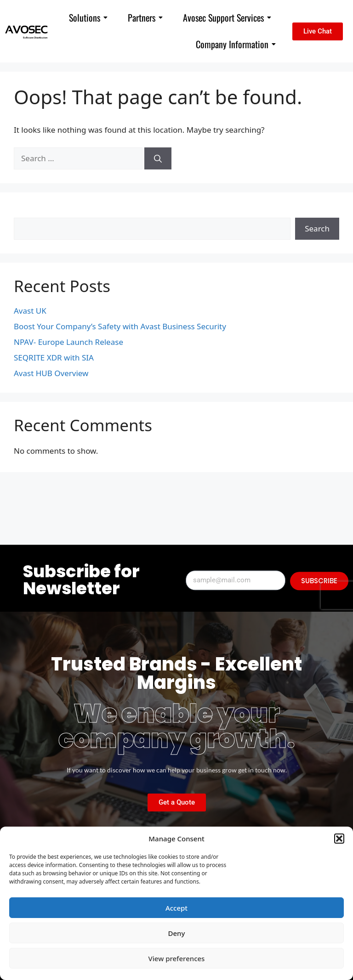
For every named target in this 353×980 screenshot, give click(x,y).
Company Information (236, 44)
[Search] (158, 158)
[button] (339, 839)
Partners (145, 17)
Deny (177, 933)
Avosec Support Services (227, 17)
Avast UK (30, 311)
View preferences (177, 958)
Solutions (88, 17)
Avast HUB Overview (51, 373)
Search (26, 212)
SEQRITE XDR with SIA (54, 358)
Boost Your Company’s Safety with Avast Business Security (120, 326)
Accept (176, 908)
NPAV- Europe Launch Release (68, 342)
